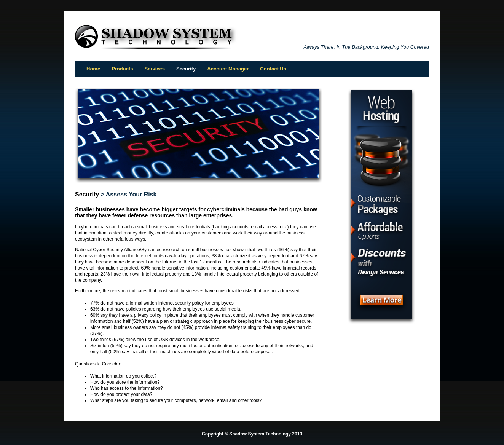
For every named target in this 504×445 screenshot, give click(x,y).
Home (93, 69)
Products (122, 69)
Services (155, 69)
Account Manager (228, 69)
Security (87, 194)
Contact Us (273, 69)
